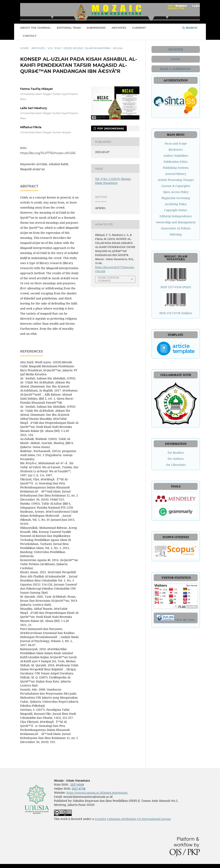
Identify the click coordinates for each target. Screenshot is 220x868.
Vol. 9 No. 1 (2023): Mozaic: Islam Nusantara (79, 48)
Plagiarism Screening (176, 198)
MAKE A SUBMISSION (176, 69)
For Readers (176, 453)
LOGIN (176, 59)
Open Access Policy (176, 192)
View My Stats (185, 620)
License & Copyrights (176, 186)
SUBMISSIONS (96, 28)
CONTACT (30, 36)
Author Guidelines (176, 156)
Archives (38, 48)
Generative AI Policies (176, 228)
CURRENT (139, 28)
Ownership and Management (176, 222)
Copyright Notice (176, 210)
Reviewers (176, 150)
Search (190, 28)
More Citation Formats (109, 279)
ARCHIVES (119, 28)
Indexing (176, 234)
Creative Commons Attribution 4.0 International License (133, 819)
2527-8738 (79, 789)
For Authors (176, 459)
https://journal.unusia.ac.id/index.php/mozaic (97, 793)
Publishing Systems (176, 168)
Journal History (176, 174)
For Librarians (176, 465)
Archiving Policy (176, 204)
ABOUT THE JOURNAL (35, 28)
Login (196, 6)
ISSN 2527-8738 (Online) (176, 313)
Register (182, 6)
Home (24, 48)
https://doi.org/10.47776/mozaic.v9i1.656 (48, 153)
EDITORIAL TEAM (69, 28)
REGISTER (176, 49)
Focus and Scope (176, 143)
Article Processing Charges (176, 180)
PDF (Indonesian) (110, 128)
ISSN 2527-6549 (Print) (176, 287)
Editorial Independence (176, 216)
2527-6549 (77, 785)
